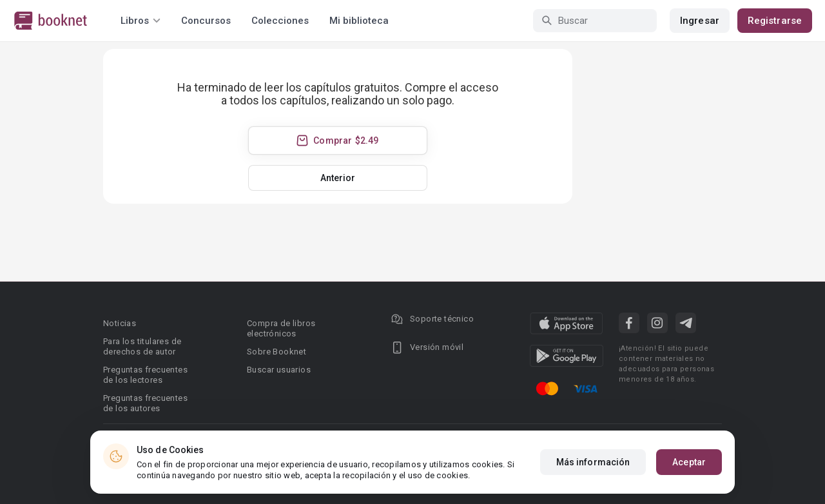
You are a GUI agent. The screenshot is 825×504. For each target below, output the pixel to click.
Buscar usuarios (279, 370)
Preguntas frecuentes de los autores (145, 403)
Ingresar (700, 21)
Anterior (338, 178)
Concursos (206, 21)
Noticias (120, 323)
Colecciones (280, 21)
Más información (593, 462)
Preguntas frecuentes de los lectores (145, 375)
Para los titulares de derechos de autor (142, 346)
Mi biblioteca (359, 21)
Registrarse (775, 21)
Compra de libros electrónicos (281, 328)
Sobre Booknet (277, 352)
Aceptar (689, 462)
